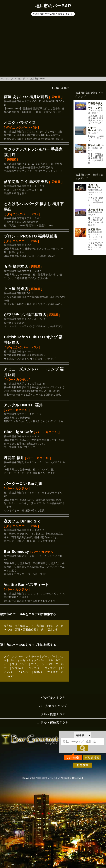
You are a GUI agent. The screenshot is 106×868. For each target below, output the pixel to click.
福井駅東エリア (24, 626)
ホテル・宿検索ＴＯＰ (53, 723)
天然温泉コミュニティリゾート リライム (95, 107)
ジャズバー (51, 668)
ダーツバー (49, 656)
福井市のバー (37, 79)
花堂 (42, 630)
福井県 (22, 79)
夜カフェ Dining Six (94, 186)
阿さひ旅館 (94, 145)
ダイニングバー (13, 656)
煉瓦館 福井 (95, 230)
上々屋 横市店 (96, 210)
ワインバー (24, 672)
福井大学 (53, 630)
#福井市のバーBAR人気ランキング (53, 14)
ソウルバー (19, 668)
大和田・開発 (45, 626)
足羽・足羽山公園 (25, 630)
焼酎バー (39, 672)
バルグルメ (7, 79)
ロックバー (35, 668)
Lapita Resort (93, 129)
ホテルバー (32, 656)
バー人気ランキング (53, 706)
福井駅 (8, 626)
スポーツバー (20, 664)
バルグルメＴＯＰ (53, 698)
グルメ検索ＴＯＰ (53, 714)
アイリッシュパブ (42, 664)
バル (50, 660)
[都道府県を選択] (83, 735)
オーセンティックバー (31, 660)
